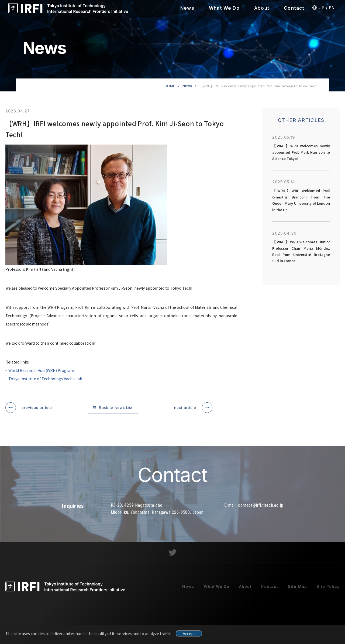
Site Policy (328, 590)
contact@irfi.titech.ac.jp (261, 509)
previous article (37, 407)
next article (185, 407)
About (262, 8)
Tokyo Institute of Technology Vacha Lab (45, 379)
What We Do (224, 8)
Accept (189, 633)
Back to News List (116, 407)
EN (330, 8)
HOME (170, 86)
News (187, 8)
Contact (294, 8)
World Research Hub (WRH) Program (41, 370)
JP (322, 8)
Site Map (297, 590)
